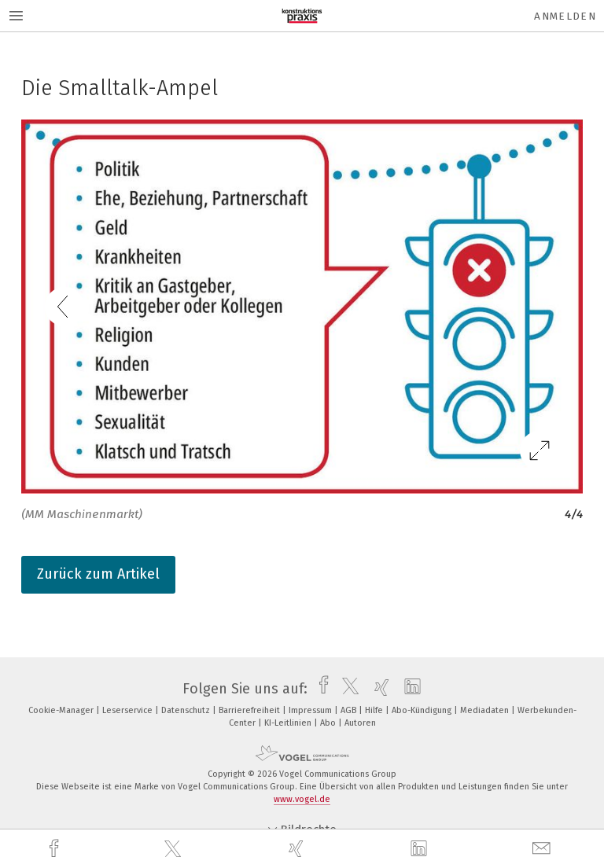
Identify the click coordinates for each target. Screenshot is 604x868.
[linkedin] (421, 849)
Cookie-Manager (62, 710)
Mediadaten (486, 710)
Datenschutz (187, 710)
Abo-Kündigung (423, 710)
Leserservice (129, 710)
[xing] (298, 849)
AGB (350, 710)
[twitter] (175, 849)
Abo (329, 723)
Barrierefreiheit (250, 710)
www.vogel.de (302, 799)
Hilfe (375, 710)
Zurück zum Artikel (98, 574)
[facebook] (56, 849)
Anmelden (565, 16)
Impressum (311, 710)
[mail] (543, 849)
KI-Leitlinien (289, 723)
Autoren (360, 723)
